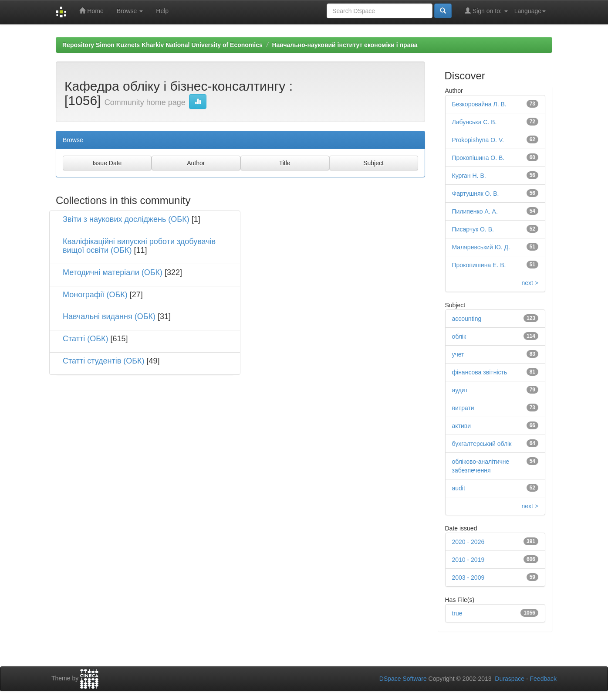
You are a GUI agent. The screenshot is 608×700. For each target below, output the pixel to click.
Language (530, 11)
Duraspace (510, 679)
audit (459, 488)
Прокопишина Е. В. (479, 265)
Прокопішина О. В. (478, 158)
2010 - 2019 (468, 560)
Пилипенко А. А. (475, 211)
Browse (130, 11)
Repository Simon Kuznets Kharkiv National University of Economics (162, 45)
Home (91, 11)
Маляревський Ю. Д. (481, 247)
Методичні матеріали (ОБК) (113, 272)
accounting (467, 319)
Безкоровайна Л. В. (479, 104)
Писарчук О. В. (473, 229)
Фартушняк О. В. (476, 194)
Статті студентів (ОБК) (104, 361)
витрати (463, 408)
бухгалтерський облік (482, 444)
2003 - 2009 (468, 578)
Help (162, 11)
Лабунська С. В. (475, 122)
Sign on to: (486, 11)
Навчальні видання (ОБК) (109, 316)
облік (459, 336)
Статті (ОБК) (85, 339)
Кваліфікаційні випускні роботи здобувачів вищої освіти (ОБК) (139, 246)
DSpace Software (403, 679)
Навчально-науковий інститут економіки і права (345, 45)
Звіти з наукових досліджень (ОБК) (126, 219)
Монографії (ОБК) (95, 295)
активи (462, 426)
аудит (460, 390)
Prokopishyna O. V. (478, 140)
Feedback (543, 679)
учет (458, 354)
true (457, 613)
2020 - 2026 (468, 542)
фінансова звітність (480, 372)
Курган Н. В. (469, 176)
